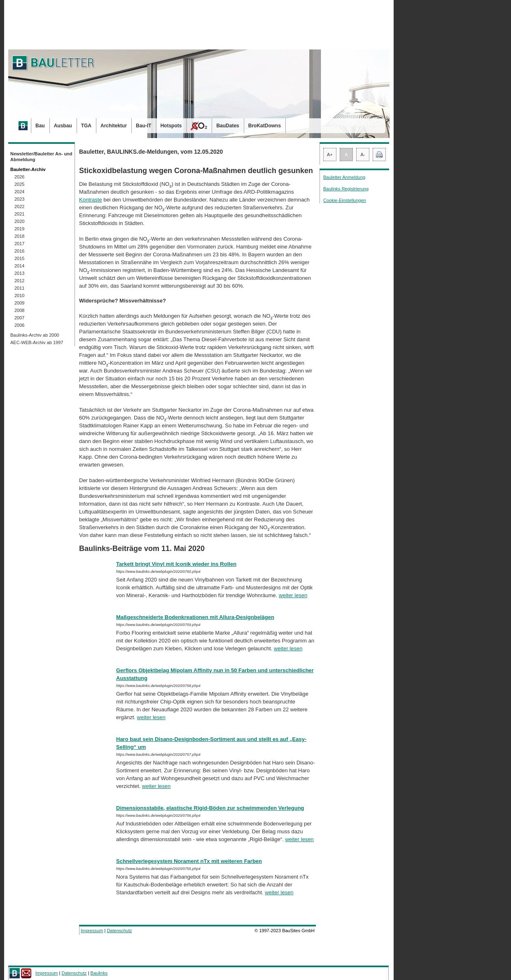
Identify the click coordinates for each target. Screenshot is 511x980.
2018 (19, 236)
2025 (19, 184)
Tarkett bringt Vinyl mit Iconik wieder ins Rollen (176, 564)
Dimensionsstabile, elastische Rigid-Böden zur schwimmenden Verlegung (210, 808)
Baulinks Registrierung (346, 189)
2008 (19, 310)
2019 (19, 229)
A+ (330, 155)
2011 (19, 288)
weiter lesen (293, 595)
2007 (19, 318)
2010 (19, 295)
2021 (19, 214)
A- (363, 155)
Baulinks (99, 973)
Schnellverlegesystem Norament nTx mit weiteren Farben (189, 861)
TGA (86, 126)
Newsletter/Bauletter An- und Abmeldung (41, 157)
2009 (19, 303)
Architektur (114, 126)
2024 (19, 192)
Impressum (92, 931)
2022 (19, 206)
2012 (19, 281)
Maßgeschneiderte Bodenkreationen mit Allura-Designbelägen (195, 617)
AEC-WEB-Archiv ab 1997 (37, 342)
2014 (19, 266)
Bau (40, 126)
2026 (19, 177)
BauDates (227, 126)
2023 (19, 199)
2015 (19, 258)
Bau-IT (143, 126)
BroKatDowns (265, 126)
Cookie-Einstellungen (345, 200)
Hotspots (171, 126)
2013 (19, 273)
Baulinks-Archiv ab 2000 (35, 335)
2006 (19, 325)
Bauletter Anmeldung (344, 177)
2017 (19, 244)
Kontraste (91, 200)
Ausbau (63, 126)
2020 (19, 221)
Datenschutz (119, 931)
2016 (19, 251)
